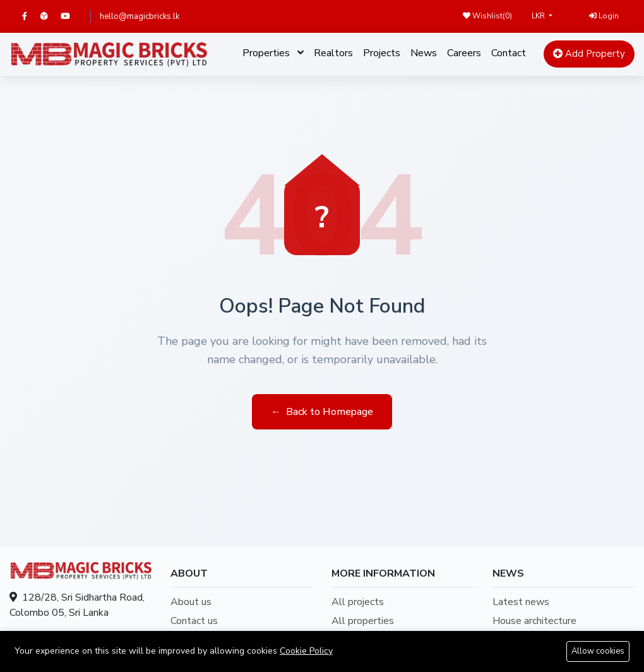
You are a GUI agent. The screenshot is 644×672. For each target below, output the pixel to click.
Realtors (333, 53)
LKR (539, 16)
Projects (382, 53)
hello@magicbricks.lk (140, 16)
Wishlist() (487, 16)
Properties (266, 53)
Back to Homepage (322, 412)
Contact (509, 53)
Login (604, 16)
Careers (464, 53)
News (424, 53)
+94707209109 (97, 638)
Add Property (589, 54)
